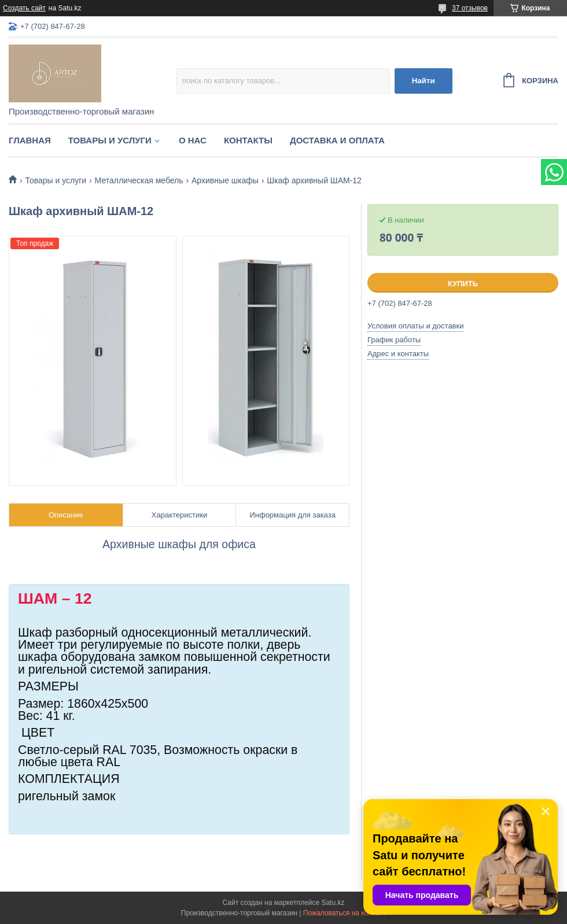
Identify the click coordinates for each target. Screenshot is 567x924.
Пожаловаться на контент (345, 913)
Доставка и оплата (337, 140)
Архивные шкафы (225, 180)
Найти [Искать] (424, 81)
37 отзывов (470, 8)
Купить (463, 284)
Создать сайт (24, 8)
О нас (193, 140)
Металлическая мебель (139, 180)
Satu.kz (333, 903)
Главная (30, 140)
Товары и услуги (110, 140)
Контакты (248, 140)
